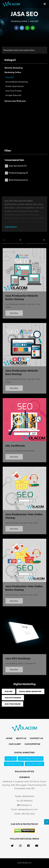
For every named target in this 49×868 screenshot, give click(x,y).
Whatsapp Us (25, 805)
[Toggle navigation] (45, 4)
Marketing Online (19, 21)
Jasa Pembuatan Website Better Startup (22, 298)
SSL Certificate (15, 446)
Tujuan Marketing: (14, 160)
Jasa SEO (34, 21)
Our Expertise (32, 744)
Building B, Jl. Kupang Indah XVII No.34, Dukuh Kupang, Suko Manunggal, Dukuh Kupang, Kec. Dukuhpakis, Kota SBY (25, 785)
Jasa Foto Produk (13, 698)
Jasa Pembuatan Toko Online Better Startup (24, 588)
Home (9, 738)
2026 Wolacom (25, 863)
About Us (21, 738)
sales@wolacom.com (28, 809)
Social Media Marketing (30, 691)
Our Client (15, 744)
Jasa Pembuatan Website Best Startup (22, 372)
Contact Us (36, 738)
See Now (14, 313)
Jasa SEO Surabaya (18, 659)
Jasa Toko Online (13, 704)
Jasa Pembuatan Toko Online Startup (24, 516)
